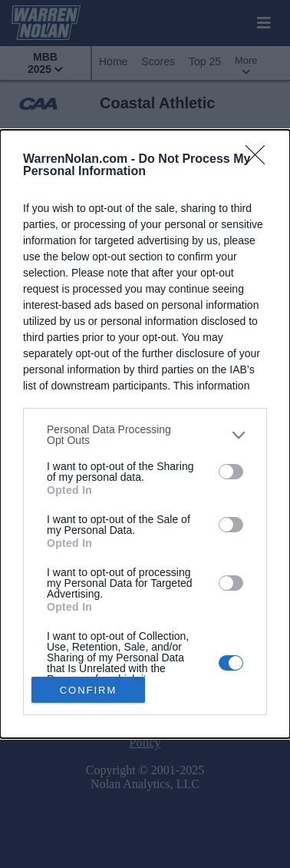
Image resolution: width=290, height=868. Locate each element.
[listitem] (145, 435)
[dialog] (145, 434)
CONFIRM (89, 689)
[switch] (231, 471)
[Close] (260, 160)
